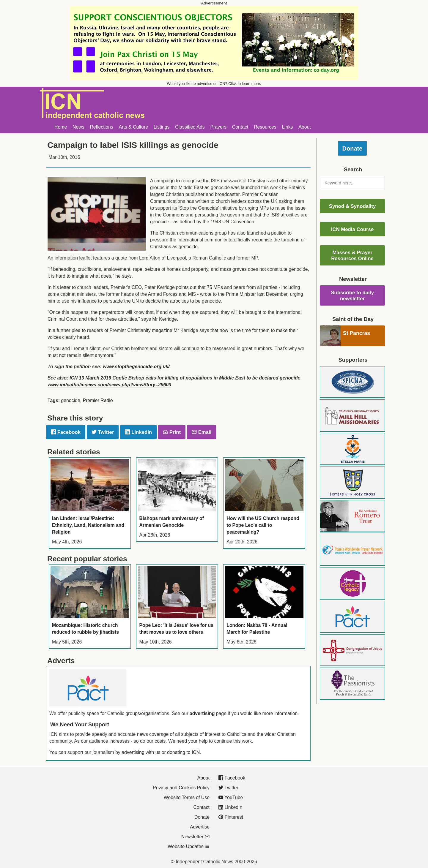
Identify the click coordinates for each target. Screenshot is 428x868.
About (305, 127)
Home (61, 127)
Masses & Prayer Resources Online (352, 256)
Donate (353, 148)
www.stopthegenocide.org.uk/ (136, 367)
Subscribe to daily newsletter (352, 296)
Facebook (66, 432)
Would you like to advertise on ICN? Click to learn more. (214, 84)
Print (172, 432)
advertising (202, 713)
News (78, 127)
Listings (162, 127)
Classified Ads (190, 127)
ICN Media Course (353, 229)
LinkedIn (138, 432)
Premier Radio (98, 400)
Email (202, 432)
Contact (240, 127)
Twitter (103, 432)
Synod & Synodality (353, 206)
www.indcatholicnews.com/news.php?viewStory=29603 (109, 385)
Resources (265, 127)
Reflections (101, 127)
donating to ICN (183, 752)
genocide (70, 400)
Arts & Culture (133, 127)
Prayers (218, 127)
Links (288, 127)
